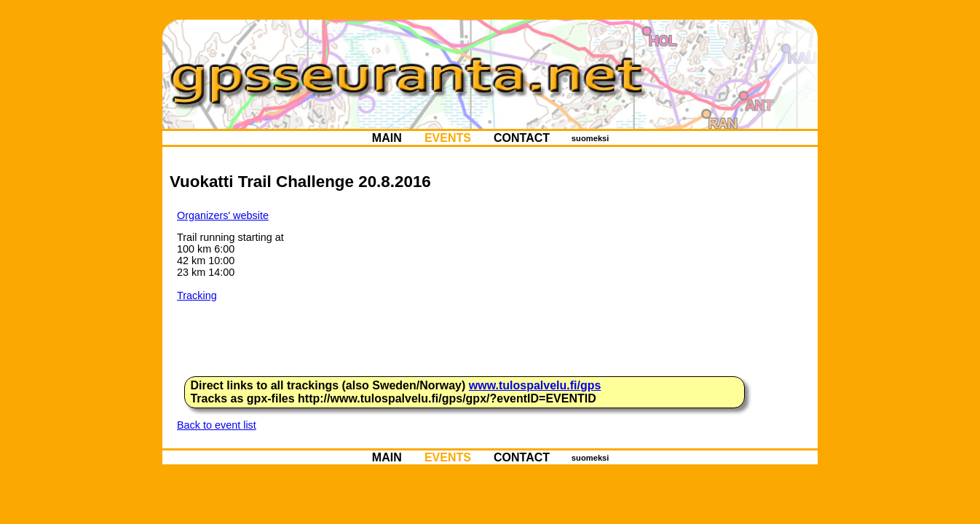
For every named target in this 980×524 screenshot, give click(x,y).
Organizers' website (223, 215)
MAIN (387, 138)
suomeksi (590, 138)
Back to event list (217, 425)
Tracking (197, 295)
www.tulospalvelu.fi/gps (535, 385)
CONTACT (522, 138)
